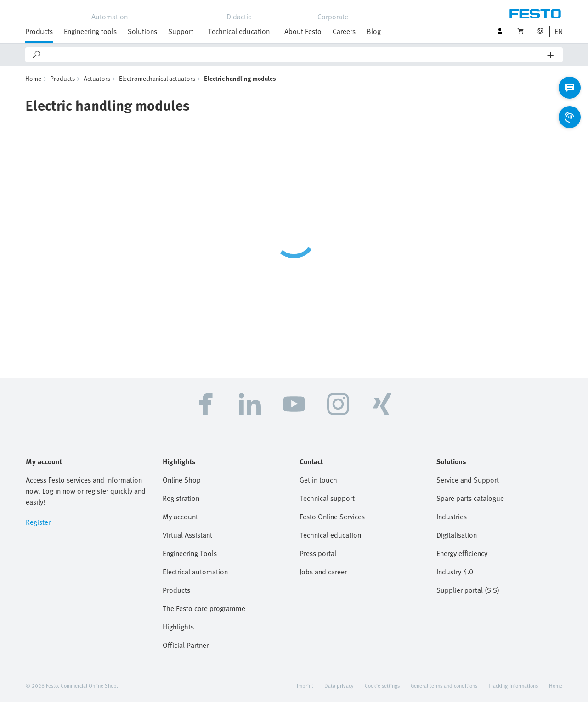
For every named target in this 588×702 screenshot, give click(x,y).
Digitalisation (457, 535)
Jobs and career (323, 572)
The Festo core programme (204, 608)
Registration (181, 498)
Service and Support (468, 480)
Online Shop (182, 480)
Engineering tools (90, 31)
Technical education (239, 31)
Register (38, 522)
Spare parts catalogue (470, 498)
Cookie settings (382, 685)
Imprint (305, 685)
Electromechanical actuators (157, 78)
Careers (344, 31)
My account (180, 517)
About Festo (303, 31)
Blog (374, 31)
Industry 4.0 (455, 572)
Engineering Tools (190, 553)
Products (39, 31)
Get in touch (318, 480)
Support (181, 31)
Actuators (97, 78)
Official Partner (186, 645)
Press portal (318, 553)
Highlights (178, 627)
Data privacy (339, 685)
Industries (452, 517)
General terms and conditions (444, 685)
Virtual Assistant (187, 535)
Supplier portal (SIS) (468, 590)
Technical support (327, 498)
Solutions (142, 31)
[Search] (294, 55)
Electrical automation (195, 572)
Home (33, 78)
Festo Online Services (332, 517)
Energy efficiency (462, 553)
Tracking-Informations (513, 685)
